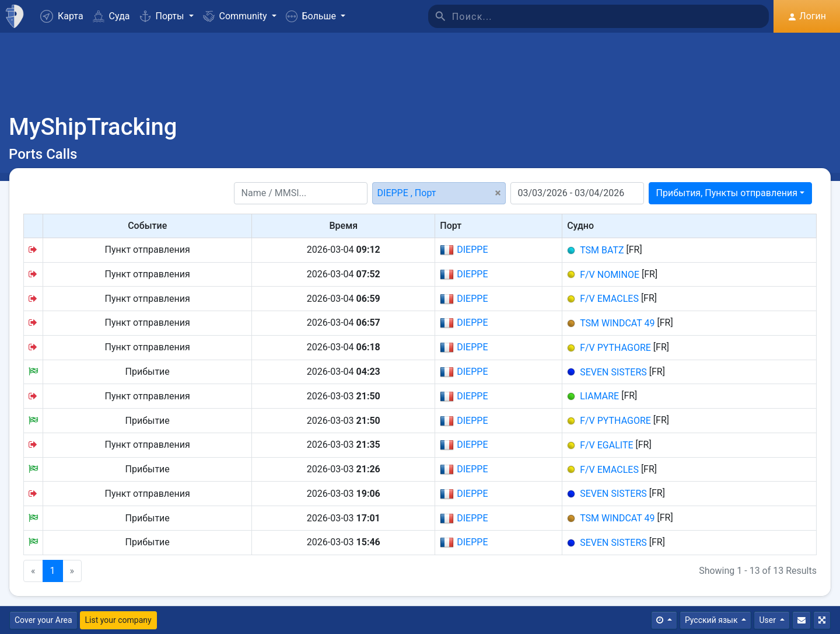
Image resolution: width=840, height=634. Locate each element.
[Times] (664, 620)
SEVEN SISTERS (613, 372)
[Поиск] (611, 16)
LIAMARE (599, 396)
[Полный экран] (822, 620)
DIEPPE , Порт (407, 193)
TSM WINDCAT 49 (617, 323)
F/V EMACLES (609, 299)
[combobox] (730, 193)
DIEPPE (464, 250)
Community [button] (236, 16)
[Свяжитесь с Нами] (801, 620)
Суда (111, 16)
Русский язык (712, 620)
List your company (118, 620)
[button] (316, 16)
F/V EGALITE (606, 445)
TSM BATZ (602, 250)
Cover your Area (43, 620)
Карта (62, 16)
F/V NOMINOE (610, 274)
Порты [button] (163, 16)
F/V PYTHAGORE (615, 348)
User (768, 620)
